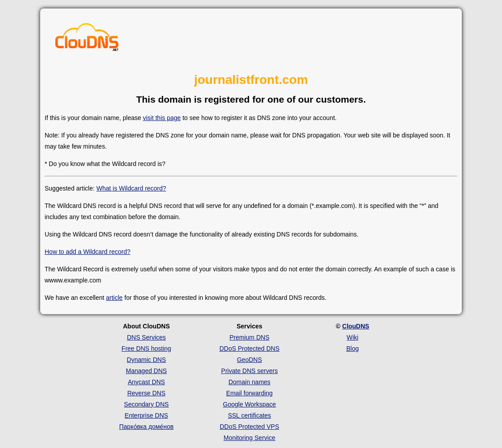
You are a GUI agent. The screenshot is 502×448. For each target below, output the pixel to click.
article (114, 298)
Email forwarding (249, 393)
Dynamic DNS (146, 360)
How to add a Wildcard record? (87, 252)
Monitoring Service (249, 438)
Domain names (249, 382)
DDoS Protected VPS (249, 427)
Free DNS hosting (146, 348)
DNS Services (146, 337)
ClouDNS (356, 326)
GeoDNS (249, 360)
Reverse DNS (146, 393)
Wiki (353, 337)
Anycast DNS (146, 382)
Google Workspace (250, 404)
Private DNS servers (250, 371)
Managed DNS (146, 371)
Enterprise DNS (146, 415)
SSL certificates (250, 415)
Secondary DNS (146, 404)
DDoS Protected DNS (250, 348)
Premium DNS (249, 337)
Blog (353, 348)
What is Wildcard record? (131, 188)
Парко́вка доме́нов (146, 427)
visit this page (162, 118)
